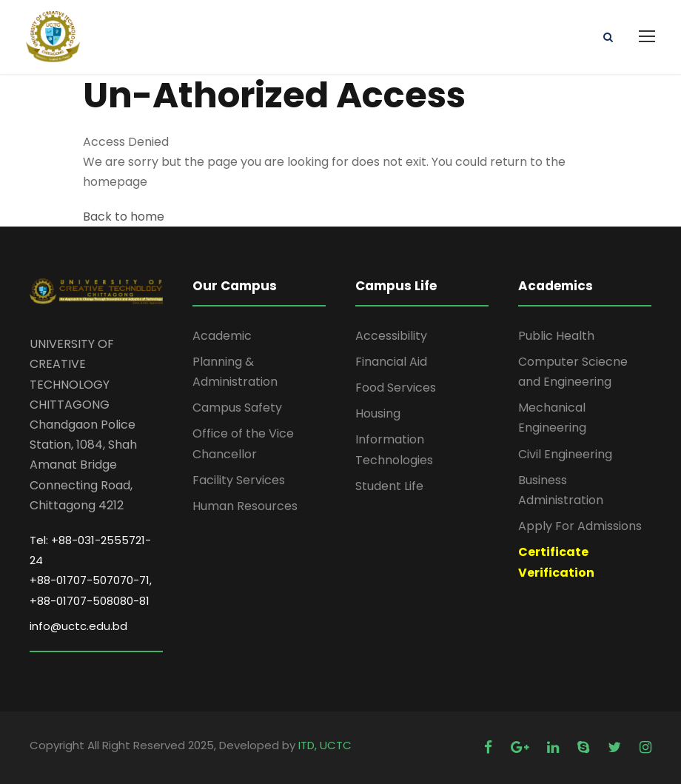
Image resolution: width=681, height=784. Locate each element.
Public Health (556, 336)
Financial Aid (391, 362)
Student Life (389, 486)
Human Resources (245, 506)
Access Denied (126, 142)
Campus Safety (237, 408)
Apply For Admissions (580, 526)
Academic (222, 336)
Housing (378, 413)
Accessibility (391, 336)
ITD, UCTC (325, 745)
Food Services (396, 388)
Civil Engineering (565, 454)
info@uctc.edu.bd (78, 626)
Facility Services (239, 480)
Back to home (124, 217)
